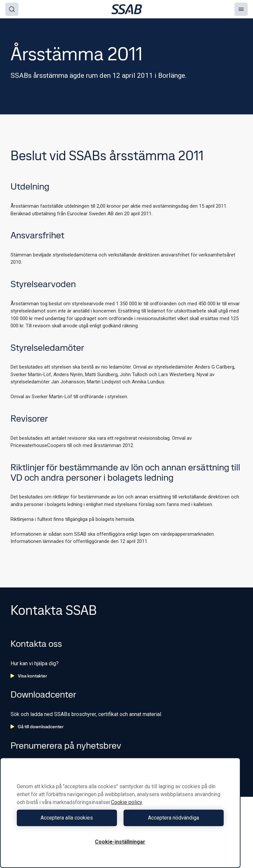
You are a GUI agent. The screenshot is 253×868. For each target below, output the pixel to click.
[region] (120, 813)
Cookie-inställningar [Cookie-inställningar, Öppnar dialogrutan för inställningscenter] (120, 842)
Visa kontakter (29, 676)
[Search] (12, 9)
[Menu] (241, 9)
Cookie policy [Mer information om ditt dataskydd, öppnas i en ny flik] (127, 802)
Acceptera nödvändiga (173, 818)
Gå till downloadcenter (37, 727)
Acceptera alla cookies (67, 818)
